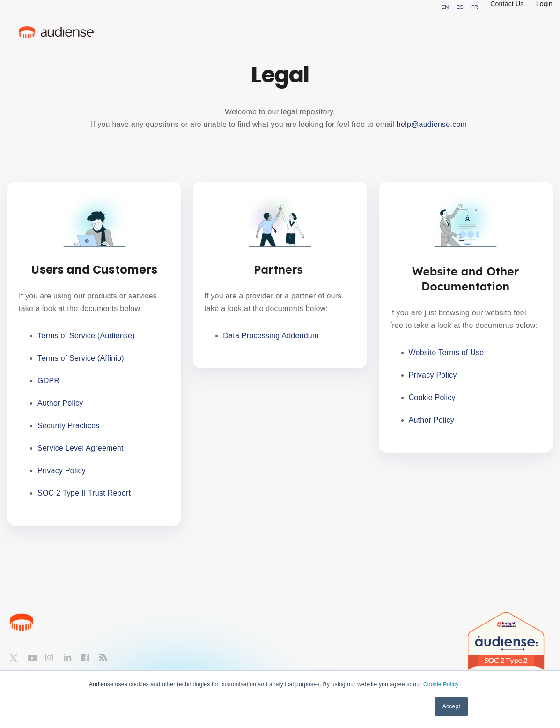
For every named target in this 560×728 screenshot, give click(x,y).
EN (445, 7)
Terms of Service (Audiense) (86, 336)
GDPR (48, 381)
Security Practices (70, 426)
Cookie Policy (441, 684)
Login (544, 4)
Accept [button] (451, 706)
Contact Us (507, 4)
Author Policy (61, 403)
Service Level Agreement (81, 448)
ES (460, 7)
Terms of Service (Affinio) (81, 358)
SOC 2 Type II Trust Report (84, 493)
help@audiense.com (433, 124)
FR (475, 7)
